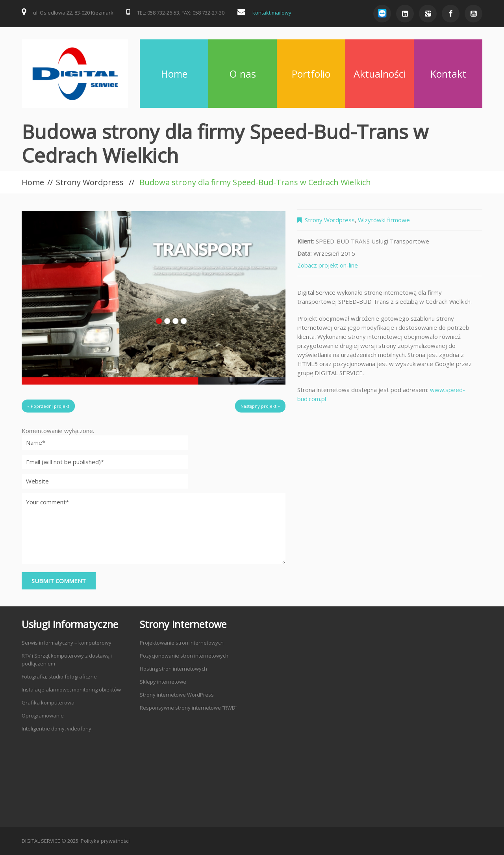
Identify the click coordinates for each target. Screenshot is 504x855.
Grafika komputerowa (48, 703)
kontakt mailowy (272, 13)
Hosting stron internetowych (173, 669)
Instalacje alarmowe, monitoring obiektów (71, 690)
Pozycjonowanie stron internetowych (184, 656)
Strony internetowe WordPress (177, 695)
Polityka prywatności (105, 841)
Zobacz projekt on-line (328, 265)
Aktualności (380, 74)
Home (174, 74)
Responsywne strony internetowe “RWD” (189, 708)
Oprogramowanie (43, 716)
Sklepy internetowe (163, 682)
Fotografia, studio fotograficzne (59, 677)
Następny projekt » (260, 406)
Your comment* (154, 529)
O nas (243, 74)
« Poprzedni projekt (48, 406)
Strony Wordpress (90, 182)
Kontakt (448, 74)
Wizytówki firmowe (384, 220)
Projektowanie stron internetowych (182, 643)
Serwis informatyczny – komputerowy (67, 643)
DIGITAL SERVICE (41, 841)
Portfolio (311, 74)
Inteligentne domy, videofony (57, 729)
